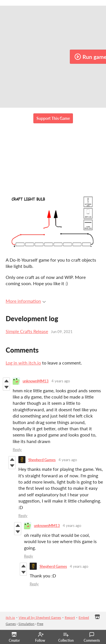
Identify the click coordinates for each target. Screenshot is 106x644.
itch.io (10, 617)
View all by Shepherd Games (40, 617)
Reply (17, 450)
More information (26, 301)
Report (70, 617)
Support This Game (53, 118)
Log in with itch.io (23, 363)
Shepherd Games (42, 460)
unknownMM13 (36, 381)
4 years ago (61, 381)
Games (11, 624)
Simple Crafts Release (27, 331)
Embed (84, 617)
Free (40, 624)
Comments (92, 637)
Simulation (26, 624)
